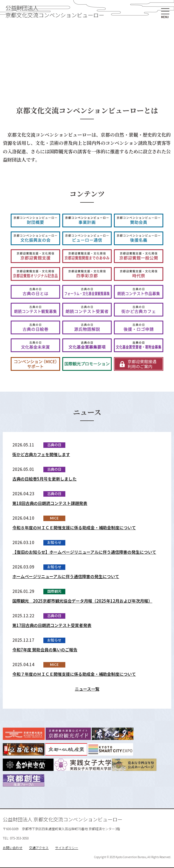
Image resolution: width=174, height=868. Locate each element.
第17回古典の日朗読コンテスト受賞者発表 (52, 625)
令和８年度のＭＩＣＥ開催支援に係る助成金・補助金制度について (74, 528)
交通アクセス (39, 848)
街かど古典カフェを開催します (41, 454)
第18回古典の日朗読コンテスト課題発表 (50, 503)
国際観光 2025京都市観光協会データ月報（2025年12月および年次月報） (82, 601)
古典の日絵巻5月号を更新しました (44, 479)
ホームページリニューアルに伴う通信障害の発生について (66, 576)
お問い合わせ (13, 848)
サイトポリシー (67, 848)
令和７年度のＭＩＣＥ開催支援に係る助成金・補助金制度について (74, 674)
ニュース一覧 (87, 689)
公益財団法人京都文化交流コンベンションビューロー (55, 11)
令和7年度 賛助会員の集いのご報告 (45, 650)
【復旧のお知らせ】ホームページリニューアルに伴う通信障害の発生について (84, 552)
